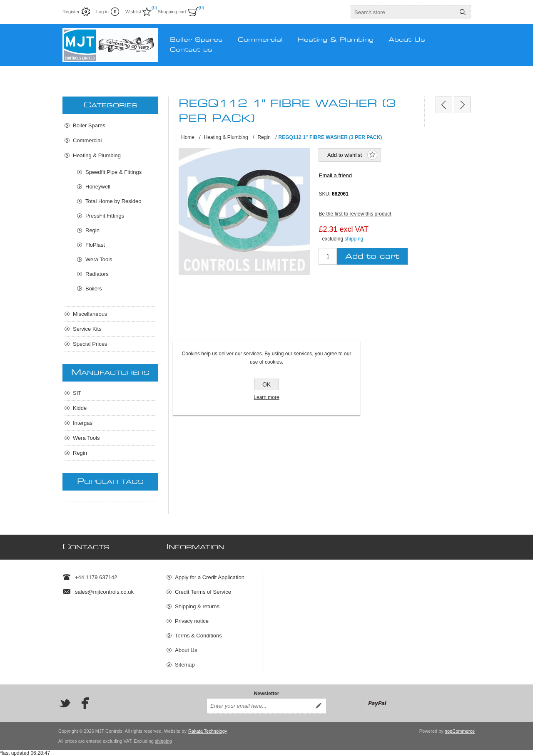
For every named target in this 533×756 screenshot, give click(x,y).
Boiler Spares (89, 125)
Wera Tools (99, 259)
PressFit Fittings (105, 216)
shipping (354, 239)
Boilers (94, 289)
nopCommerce (460, 731)
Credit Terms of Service (203, 592)
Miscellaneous (90, 314)
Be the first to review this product (355, 214)
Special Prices (90, 344)
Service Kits (87, 329)
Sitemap (185, 665)
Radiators (97, 274)
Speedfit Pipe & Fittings (113, 172)
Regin (92, 230)
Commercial (87, 140)
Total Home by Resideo (113, 201)
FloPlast (95, 245)
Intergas (83, 423)
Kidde (80, 408)
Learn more (266, 397)
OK (266, 384)
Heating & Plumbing (97, 155)
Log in (102, 12)
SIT (77, 393)
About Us (186, 650)
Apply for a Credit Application (210, 577)
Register (71, 12)
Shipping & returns (197, 606)
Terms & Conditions (198, 636)
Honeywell (98, 187)
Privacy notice (192, 621)
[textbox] (403, 12)
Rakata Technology (208, 731)
